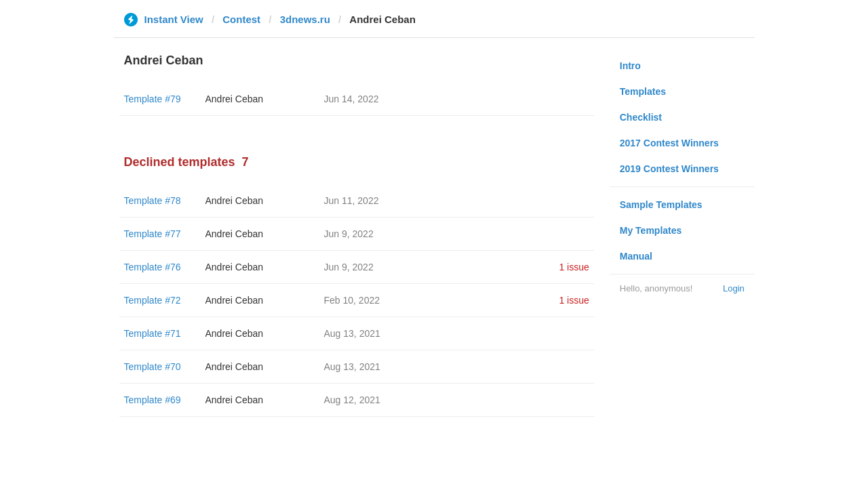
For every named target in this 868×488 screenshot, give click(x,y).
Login (734, 288)
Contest (241, 19)
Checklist (641, 117)
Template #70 (153, 367)
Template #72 (153, 300)
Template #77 (153, 234)
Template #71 (153, 333)
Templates (643, 91)
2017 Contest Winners (669, 143)
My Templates (651, 230)
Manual (636, 256)
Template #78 (153, 201)
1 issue (574, 267)
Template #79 (153, 99)
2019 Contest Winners (669, 169)
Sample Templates (661, 205)
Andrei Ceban (235, 99)
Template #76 (153, 267)
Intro (630, 66)
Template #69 (153, 400)
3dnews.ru (305, 19)
